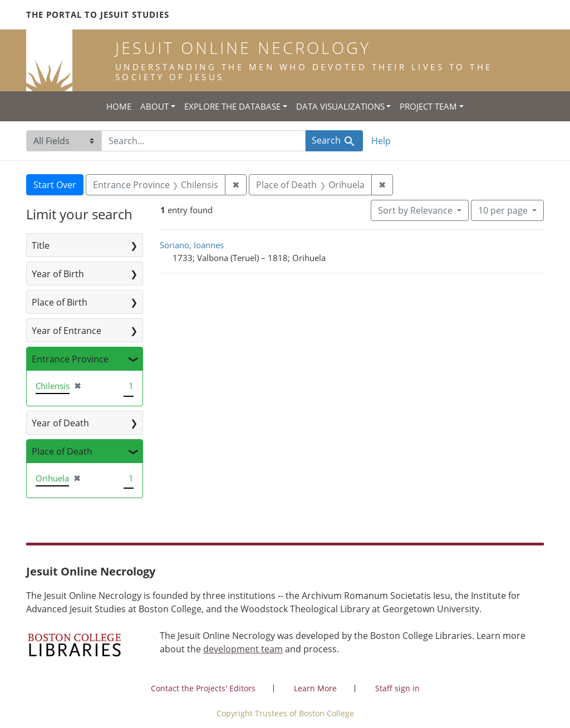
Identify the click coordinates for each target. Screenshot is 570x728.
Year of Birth (58, 274)
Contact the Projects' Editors (203, 688)
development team (243, 649)
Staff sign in (397, 688)
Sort (416, 210)
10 (504, 210)
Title (41, 245)
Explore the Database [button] (232, 106)
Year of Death (60, 423)
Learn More (315, 688)
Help (381, 141)
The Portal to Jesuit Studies (98, 14)
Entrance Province (70, 359)
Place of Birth (60, 302)
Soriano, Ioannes (192, 245)
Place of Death (62, 451)
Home (119, 106)
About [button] (154, 106)
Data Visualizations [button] (340, 106)
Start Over (55, 185)
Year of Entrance (67, 331)
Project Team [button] (428, 106)
